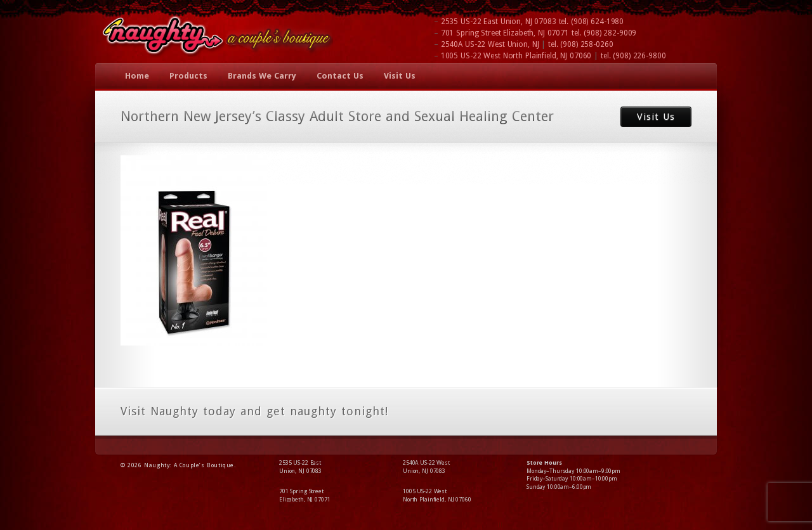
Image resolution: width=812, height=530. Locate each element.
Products (188, 76)
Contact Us (340, 76)
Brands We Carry (262, 76)
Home (137, 76)
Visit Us (400, 76)
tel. (592, 22)
